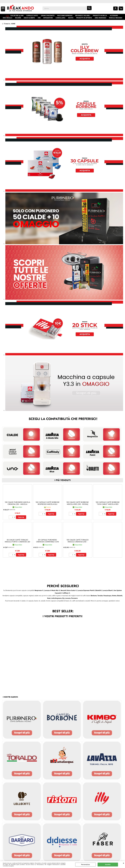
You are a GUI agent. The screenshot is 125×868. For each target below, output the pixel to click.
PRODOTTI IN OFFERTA (84, 20)
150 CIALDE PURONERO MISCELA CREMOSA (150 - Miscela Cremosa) (17, 507)
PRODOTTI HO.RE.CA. (101, 16)
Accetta (108, 865)
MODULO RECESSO (115, 20)
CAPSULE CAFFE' (34, 16)
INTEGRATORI (48, 20)
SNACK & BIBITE (30, 20)
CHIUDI (124, 863)
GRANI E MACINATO (50, 16)
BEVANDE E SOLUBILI (84, 16)
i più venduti (63, 483)
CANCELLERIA (60, 20)
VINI (39, 20)
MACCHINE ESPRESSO (67, 16)
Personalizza (85, 865)
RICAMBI (19, 20)
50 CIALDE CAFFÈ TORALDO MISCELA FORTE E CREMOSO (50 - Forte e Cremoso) (17, 545)
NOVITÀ (70, 20)
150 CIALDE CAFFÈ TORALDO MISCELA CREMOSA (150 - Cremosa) (78, 545)
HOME (8, 16)
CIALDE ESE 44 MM (19, 16)
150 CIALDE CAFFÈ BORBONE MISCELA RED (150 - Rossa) (77, 506)
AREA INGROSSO (100, 20)
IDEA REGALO (8, 20)
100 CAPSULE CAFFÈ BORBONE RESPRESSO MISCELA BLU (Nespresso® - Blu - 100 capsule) (47, 508)
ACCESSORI (115, 16)
